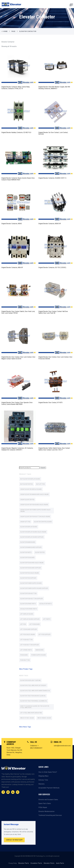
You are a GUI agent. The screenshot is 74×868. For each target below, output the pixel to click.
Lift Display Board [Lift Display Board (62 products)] (27, 614)
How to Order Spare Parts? (48, 772)
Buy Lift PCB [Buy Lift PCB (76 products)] (41, 484)
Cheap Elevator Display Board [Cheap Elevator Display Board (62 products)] (31, 489)
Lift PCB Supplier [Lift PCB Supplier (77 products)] (44, 634)
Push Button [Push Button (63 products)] (25, 660)
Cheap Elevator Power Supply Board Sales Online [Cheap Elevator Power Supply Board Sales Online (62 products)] (35, 511)
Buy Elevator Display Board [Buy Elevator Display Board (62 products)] (30, 479)
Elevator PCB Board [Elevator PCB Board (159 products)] (27, 558)
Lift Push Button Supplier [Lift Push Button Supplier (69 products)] (30, 645)
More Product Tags (26, 669)
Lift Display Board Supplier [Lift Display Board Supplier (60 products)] (30, 619)
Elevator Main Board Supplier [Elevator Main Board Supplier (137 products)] (31, 547)
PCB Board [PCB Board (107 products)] (24, 655)
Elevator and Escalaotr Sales (48, 800)
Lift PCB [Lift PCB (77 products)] (23, 624)
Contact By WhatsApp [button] (14, 840)
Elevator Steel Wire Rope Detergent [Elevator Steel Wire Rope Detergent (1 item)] (33, 685)
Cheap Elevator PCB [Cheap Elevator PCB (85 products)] (27, 500)
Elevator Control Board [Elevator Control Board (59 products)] (43, 522)
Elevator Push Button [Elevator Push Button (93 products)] (28, 593)
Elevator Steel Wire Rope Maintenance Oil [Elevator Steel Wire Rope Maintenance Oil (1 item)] (35, 691)
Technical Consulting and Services (50, 815)
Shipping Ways (43, 776)
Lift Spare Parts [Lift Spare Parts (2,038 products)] (26, 650)
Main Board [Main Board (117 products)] (40, 650)
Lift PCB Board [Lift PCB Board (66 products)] (35, 624)
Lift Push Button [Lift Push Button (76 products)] (26, 640)
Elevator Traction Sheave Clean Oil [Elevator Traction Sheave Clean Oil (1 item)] (33, 696)
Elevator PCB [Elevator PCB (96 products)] (40, 552)
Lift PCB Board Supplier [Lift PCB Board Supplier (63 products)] (29, 629)
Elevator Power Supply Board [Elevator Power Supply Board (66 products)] (31, 583)
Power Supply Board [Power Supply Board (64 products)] (39, 655)
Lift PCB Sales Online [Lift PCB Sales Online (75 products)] (28, 634)
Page (13, 31)
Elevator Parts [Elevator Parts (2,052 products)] (26, 552)
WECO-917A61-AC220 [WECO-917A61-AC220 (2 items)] (27, 718)
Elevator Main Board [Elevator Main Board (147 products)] (28, 542)
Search (43, 468)
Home (5, 31)
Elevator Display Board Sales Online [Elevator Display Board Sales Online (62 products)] (33, 532)
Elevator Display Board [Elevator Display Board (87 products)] (29, 527)
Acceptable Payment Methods (49, 788)
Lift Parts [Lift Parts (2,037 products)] (47, 619)
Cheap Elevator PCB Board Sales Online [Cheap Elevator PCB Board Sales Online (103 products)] (34, 505)
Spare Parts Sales (45, 803)
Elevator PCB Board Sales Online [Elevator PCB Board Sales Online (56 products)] (32, 563)
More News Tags (25, 727)
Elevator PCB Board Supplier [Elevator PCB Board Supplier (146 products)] (31, 568)
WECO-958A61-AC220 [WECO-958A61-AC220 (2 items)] (44, 718)
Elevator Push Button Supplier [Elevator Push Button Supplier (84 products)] (32, 599)
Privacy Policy (13, 863)
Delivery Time (43, 780)
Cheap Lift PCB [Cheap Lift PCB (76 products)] (25, 522)
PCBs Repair (43, 807)
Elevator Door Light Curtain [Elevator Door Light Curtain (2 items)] (30, 680)
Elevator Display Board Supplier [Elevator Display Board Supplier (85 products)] (32, 537)
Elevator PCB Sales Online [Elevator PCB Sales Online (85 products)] (30, 573)
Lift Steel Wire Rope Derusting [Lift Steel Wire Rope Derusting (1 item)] (31, 713)
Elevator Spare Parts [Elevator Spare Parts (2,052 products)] (28, 604)
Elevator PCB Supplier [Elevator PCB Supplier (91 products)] (28, 578)
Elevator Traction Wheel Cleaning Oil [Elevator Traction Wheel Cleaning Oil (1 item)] (34, 701)
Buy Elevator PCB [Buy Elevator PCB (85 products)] (26, 484)
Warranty (41, 784)
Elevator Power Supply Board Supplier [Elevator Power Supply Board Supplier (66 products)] (34, 588)
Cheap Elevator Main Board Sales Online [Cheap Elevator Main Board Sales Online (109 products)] (34, 494)
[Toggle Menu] (71, 4)
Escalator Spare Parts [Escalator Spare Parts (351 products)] (29, 609)
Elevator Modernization (46, 811)
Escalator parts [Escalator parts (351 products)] (46, 604)
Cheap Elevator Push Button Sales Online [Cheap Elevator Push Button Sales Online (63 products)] (35, 517)
